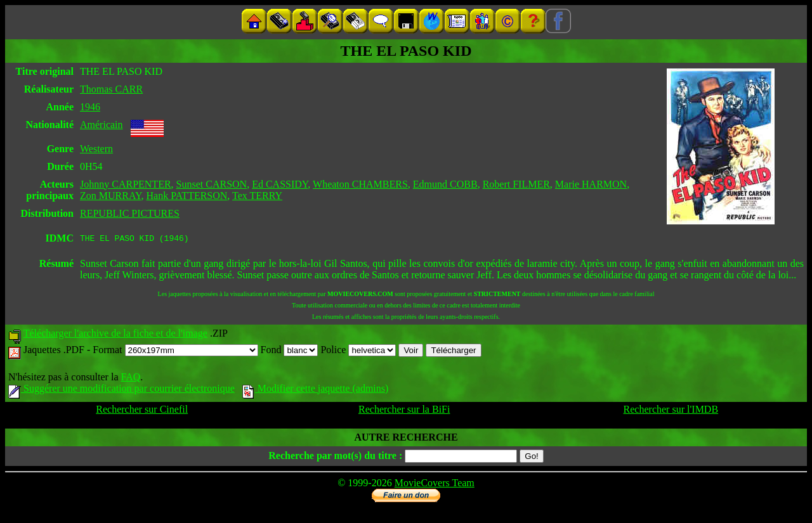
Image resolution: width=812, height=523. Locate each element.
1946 (90, 107)
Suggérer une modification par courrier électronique (121, 390)
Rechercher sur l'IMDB (671, 411)
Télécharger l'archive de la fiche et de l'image (115, 335)
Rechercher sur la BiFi (404, 411)
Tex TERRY (257, 196)
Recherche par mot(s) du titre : (335, 457)
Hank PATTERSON (187, 196)
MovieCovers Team (435, 485)
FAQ (130, 379)
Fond (290, 352)
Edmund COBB (445, 184)
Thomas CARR (111, 89)
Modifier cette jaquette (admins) (316, 390)
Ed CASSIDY (280, 184)
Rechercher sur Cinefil (142, 411)
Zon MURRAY (110, 196)
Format (175, 352)
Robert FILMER (516, 184)
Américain (101, 125)
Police (358, 352)
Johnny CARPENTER (126, 184)
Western (96, 149)
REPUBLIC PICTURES (130, 213)
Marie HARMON (591, 184)
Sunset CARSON (212, 184)
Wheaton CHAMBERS (360, 184)
